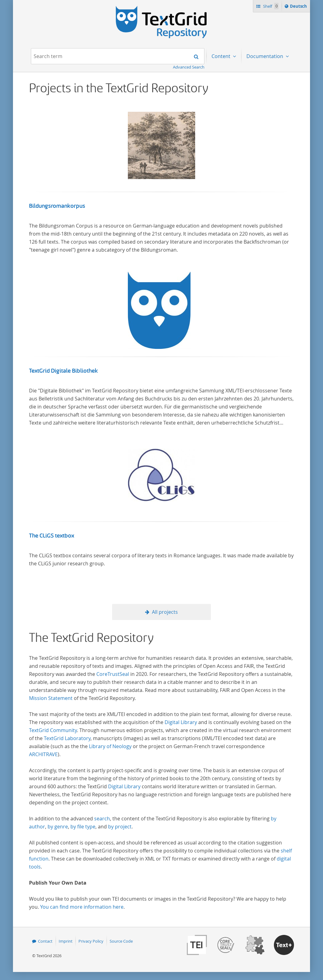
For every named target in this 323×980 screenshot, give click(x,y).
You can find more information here (82, 907)
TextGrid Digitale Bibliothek (63, 371)
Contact (45, 941)
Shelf (270, 6)
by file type (83, 827)
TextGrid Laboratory (67, 738)
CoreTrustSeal (113, 674)
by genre (58, 827)
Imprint (66, 941)
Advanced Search (189, 67)
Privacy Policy (91, 941)
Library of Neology (110, 746)
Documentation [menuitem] (265, 56)
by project (120, 827)
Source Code (121, 941)
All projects (165, 612)
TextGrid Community (53, 730)
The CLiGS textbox (52, 536)
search (102, 819)
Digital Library (181, 722)
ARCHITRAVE (43, 754)
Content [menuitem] (222, 56)
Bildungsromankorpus (57, 206)
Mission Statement (51, 698)
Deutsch (299, 7)
